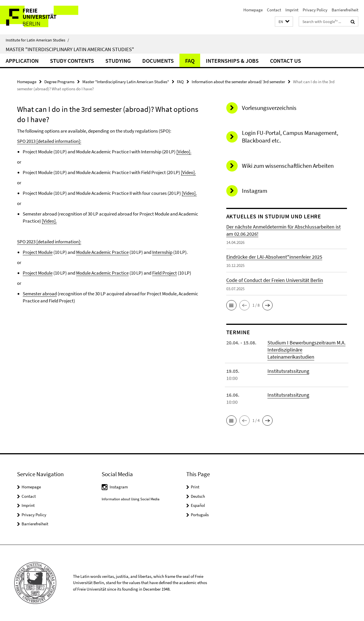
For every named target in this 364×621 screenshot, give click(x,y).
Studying (118, 61)
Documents (158, 61)
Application (22, 61)
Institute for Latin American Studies (37, 40)
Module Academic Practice (102, 252)
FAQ (190, 61)
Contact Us (285, 61)
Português (200, 515)
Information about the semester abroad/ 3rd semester (238, 82)
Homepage (253, 10)
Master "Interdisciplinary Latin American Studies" (70, 49)
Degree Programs (59, 82)
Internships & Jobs (232, 61)
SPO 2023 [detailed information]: (49, 242)
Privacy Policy (315, 10)
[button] (284, 22)
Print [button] (195, 487)
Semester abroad (40, 294)
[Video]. (184, 152)
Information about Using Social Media (131, 499)
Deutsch (198, 496)
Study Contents (72, 61)
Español (198, 505)
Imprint (292, 10)
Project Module (38, 252)
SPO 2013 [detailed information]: (49, 141)
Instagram (119, 487)
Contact (274, 10)
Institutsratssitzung (288, 371)
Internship (162, 252)
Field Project (165, 273)
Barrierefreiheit (345, 10)
